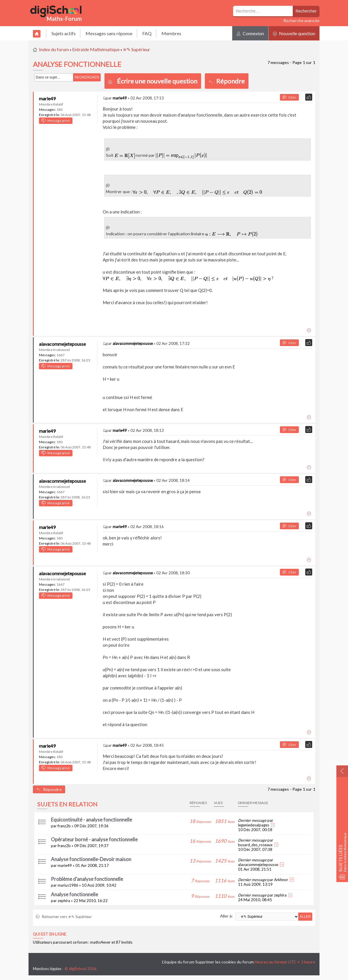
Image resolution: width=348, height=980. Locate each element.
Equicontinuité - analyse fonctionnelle (92, 820)
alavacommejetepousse (62, 344)
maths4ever (100, 942)
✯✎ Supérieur (136, 49)
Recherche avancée (301, 21)
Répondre (227, 81)
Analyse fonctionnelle (74, 894)
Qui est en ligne (49, 934)
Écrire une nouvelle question (157, 81)
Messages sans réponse (109, 33)
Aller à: (226, 916)
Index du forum (54, 49)
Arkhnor (281, 880)
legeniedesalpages (254, 825)
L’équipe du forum (178, 962)
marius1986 (68, 885)
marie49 (47, 98)
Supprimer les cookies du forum (224, 962)
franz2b (64, 826)
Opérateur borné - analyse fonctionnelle (94, 839)
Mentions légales (47, 969)
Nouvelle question (294, 33)
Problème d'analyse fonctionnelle (87, 879)
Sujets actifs (64, 33)
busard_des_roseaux (255, 845)
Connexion (250, 33)
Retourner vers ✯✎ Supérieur (64, 917)
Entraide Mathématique (96, 49)
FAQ (147, 33)
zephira (64, 901)
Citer (289, 97)
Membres (171, 33)
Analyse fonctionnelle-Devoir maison (91, 859)
